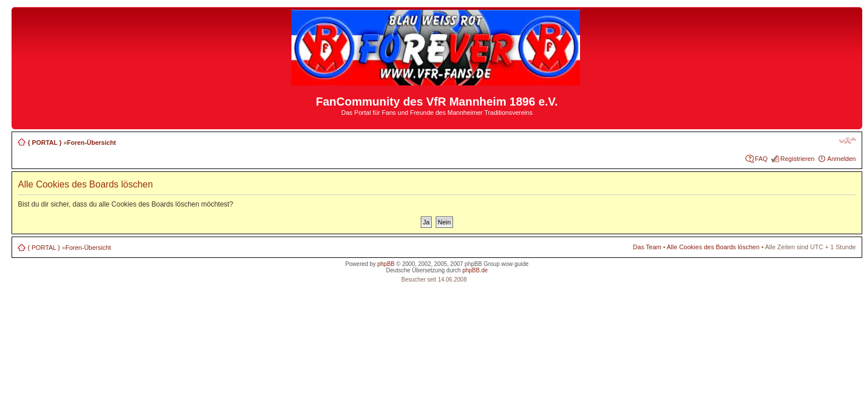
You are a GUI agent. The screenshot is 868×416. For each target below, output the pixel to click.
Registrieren (797, 159)
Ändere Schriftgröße (848, 140)
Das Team (647, 247)
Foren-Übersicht (91, 143)
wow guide (515, 264)
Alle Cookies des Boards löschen (713, 247)
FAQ (761, 159)
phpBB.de (475, 270)
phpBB (386, 264)
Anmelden (841, 159)
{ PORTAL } (45, 143)
